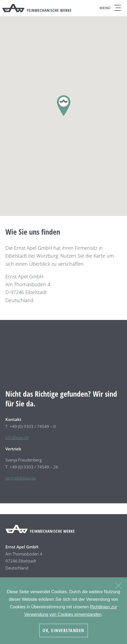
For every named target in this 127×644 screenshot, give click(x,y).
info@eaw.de (17, 437)
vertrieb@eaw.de (21, 478)
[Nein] (118, 585)
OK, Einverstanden (63, 630)
